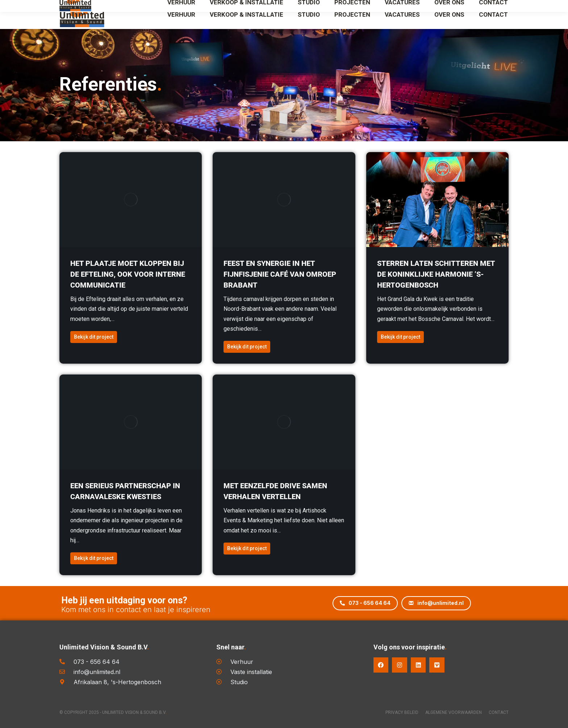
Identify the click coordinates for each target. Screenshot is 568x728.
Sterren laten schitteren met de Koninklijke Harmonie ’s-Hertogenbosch (436, 274)
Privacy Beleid (394, 712)
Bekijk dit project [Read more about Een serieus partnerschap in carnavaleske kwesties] (94, 558)
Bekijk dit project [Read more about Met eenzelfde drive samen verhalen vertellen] (247, 548)
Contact (499, 712)
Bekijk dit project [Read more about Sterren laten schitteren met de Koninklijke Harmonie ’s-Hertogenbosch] (400, 337)
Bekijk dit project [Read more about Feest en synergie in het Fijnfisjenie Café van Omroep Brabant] (247, 347)
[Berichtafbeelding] (131, 200)
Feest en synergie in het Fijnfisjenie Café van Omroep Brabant (280, 274)
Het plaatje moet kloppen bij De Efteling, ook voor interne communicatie (128, 274)
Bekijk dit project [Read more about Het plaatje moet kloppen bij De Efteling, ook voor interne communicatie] (94, 337)
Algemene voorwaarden (450, 712)
